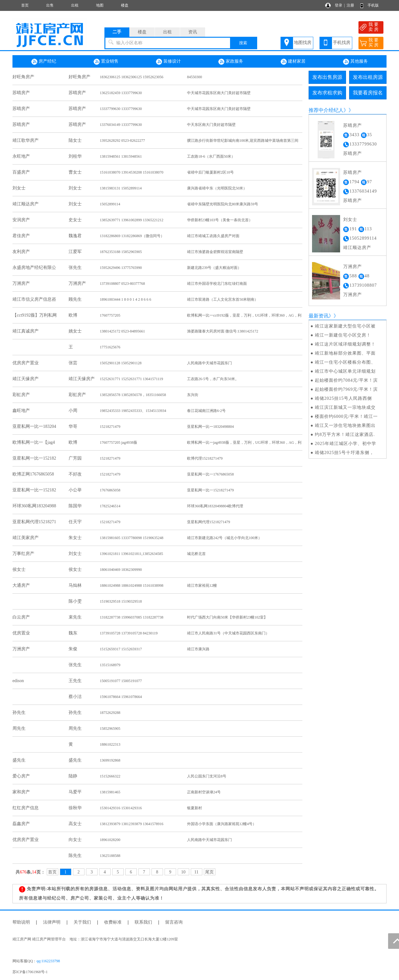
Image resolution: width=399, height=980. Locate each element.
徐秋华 (75, 808)
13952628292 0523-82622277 (122, 141)
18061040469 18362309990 (121, 570)
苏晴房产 (21, 93)
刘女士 (19, 188)
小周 (73, 411)
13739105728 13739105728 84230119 (129, 633)
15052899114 (110, 204)
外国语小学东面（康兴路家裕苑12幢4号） (222, 824)
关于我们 (82, 922)
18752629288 (110, 713)
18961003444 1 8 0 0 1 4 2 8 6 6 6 (125, 299)
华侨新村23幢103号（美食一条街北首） (220, 220)
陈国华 (75, 506)
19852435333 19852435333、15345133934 (133, 411)
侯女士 (19, 569)
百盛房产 (21, 172)
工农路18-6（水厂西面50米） (211, 156)
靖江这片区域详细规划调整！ (345, 344)
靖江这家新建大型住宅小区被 (345, 326)
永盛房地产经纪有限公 (34, 268)
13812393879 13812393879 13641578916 (132, 824)
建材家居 (293, 62)
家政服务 (231, 62)
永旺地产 (21, 156)
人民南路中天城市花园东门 (209, 363)
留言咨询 (174, 922)
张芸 (73, 363)
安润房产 (21, 220)
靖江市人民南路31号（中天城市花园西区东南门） (228, 633)
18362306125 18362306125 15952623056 (132, 77)
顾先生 (75, 299)
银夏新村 (195, 808)
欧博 (73, 315)
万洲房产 (21, 283)
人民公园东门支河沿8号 (207, 776)
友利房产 (21, 252)
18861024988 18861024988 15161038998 (132, 586)
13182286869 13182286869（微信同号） (132, 236)
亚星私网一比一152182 (34, 458)
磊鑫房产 (21, 824)
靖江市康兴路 (198, 649)
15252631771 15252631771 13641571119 (131, 379)
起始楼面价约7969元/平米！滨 (346, 389)
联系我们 (143, 922)
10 (183, 872)
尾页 (209, 872)
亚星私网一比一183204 (34, 426)
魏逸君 (75, 236)
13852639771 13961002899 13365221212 (132, 220)
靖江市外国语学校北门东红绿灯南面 (217, 284)
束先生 (75, 617)
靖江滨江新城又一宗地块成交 (345, 407)
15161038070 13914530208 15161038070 (132, 172)
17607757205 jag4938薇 (118, 442)
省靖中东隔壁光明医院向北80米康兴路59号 (223, 204)
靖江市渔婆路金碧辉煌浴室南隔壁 (215, 252)
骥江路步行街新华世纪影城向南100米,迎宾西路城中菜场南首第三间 (243, 141)
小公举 (75, 490)
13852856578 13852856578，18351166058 (133, 395)
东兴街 (193, 395)
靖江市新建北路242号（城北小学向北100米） (224, 538)
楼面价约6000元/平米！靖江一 (346, 416)
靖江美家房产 (26, 538)
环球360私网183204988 (34, 506)
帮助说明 (21, 922)
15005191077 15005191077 (121, 681)
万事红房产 (23, 554)
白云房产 (21, 617)
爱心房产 (21, 776)
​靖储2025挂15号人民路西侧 (343, 398)
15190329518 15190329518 (121, 601)
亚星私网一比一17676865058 (210, 474)
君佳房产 (21, 236)
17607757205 (110, 315)
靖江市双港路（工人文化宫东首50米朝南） (223, 299)
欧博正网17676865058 (33, 474)
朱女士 (75, 538)
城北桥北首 (196, 554)
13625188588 (110, 856)
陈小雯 (75, 601)
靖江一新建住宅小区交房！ (343, 335)
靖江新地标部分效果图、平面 (345, 353)
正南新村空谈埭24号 (204, 792)
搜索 (243, 43)
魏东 (73, 633)
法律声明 (52, 922)
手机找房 (342, 43)
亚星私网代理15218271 (34, 522)
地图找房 (303, 43)
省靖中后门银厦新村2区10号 (210, 172)
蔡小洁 (75, 697)
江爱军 (75, 252)
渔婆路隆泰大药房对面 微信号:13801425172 (223, 331)
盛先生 (19, 760)
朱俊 (73, 649)
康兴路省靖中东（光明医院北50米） (217, 188)
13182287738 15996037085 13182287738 (132, 617)
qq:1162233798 (48, 961)
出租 (75, 5)
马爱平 (75, 792)
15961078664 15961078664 (121, 697)
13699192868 (110, 760)
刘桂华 (75, 156)
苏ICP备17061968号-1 (32, 972)
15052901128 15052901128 (121, 363)
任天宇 (75, 522)
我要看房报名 (368, 93)
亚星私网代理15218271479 (209, 522)
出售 (50, 5)
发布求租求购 (327, 93)
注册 (350, 5)
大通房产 (21, 585)
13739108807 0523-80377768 (122, 284)
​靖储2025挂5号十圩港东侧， (344, 453)
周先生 (19, 728)
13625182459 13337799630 (121, 93)
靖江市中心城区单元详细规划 (345, 371)
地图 (100, 5)
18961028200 (110, 840)
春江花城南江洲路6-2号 (206, 411)
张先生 (75, 268)
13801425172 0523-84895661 (122, 331)
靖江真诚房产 (26, 331)
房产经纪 (44, 62)
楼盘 (125, 5)
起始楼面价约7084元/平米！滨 (346, 380)
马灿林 (75, 585)
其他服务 (355, 62)
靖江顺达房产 (26, 204)
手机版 (373, 5)
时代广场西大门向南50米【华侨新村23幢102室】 (227, 617)
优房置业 (21, 633)
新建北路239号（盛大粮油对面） (214, 268)
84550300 (195, 77)
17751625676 (110, 347)
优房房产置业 (26, 363)
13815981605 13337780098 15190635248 (132, 538)
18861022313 (110, 744)
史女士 (75, 220)
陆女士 (75, 140)
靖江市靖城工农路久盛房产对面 (213, 236)
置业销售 (106, 62)
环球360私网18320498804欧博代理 (215, 506)
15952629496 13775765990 (121, 268)
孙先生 (19, 712)
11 (196, 872)
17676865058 (110, 490)
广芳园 (75, 458)
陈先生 (75, 856)
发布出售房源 (327, 77)
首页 (25, 5)
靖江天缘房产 (26, 379)
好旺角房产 (23, 77)
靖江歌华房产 (26, 140)
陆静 (73, 776)
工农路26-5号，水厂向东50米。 (213, 379)
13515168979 (110, 665)
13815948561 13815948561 (121, 156)
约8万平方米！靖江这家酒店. (345, 435)
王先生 (75, 681)
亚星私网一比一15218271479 (210, 490)
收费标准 (113, 922)
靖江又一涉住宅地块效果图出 (345, 425)
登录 (339, 5)
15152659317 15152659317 (121, 649)
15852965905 (110, 729)
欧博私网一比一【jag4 (34, 442)
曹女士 (75, 172)
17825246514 (110, 506)
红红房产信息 (26, 808)
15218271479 (110, 427)
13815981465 (110, 792)
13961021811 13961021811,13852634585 (133, 554)
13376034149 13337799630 (121, 125)
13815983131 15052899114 (121, 188)
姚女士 (75, 331)
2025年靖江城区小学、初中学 (346, 444)
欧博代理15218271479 (205, 458)
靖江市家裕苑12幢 (202, 586)
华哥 (73, 426)
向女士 (75, 840)
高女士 (75, 824)
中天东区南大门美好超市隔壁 (211, 125)
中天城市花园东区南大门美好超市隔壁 (219, 93)
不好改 (75, 474)
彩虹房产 (21, 395)
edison (18, 681)
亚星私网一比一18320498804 (210, 427)
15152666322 (110, 776)
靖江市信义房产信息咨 (34, 299)
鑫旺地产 (21, 411)
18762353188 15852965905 (121, 252)
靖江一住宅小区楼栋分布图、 (345, 362)
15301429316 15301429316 (121, 808)
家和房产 (21, 792)
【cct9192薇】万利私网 (35, 315)
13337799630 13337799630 (121, 109)
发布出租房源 (368, 77)
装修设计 (168, 62)
